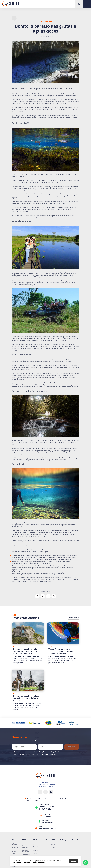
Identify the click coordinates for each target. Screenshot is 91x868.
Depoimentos (37, 856)
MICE (13, 839)
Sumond (35, 839)
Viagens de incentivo (15, 848)
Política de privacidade (63, 840)
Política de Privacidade (49, 754)
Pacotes (24, 843)
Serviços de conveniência (26, 851)
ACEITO (73, 861)
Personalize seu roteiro (25, 847)
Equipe (35, 853)
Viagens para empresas (15, 844)
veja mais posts (73, 618)
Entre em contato (53, 844)
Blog (46, 839)
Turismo (25, 839)
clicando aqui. (62, 203)
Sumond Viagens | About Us (35, 845)
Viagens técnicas (14, 852)
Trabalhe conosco (53, 848)
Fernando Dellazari (36, 850)
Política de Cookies (39, 862)
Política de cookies (75, 840)
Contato (53, 839)
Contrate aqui (26, 854)
